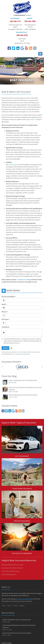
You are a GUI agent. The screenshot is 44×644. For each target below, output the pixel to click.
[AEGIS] (22, 367)
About (9, 606)
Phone (5, 312)
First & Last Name (9, 297)
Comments (5, 327)
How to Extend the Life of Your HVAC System (22, 397)
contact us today (24, 280)
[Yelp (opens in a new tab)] (26, 48)
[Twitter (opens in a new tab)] (14, 48)
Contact (15, 606)
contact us (33, 119)
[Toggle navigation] (40, 54)
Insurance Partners (11, 362)
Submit (5, 348)
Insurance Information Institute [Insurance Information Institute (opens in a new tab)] (12, 568)
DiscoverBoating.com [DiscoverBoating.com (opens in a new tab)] (9, 574)
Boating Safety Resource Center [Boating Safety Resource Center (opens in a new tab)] (13, 565)
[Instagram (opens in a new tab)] (35, 48)
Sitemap (22, 606)
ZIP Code (5, 319)
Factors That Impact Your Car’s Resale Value (22, 382)
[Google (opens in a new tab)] (22, 48)
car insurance (13, 165)
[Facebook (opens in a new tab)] (9, 48)
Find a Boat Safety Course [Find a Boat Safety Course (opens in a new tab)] (11, 571)
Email (4, 304)
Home (3, 606)
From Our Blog (9, 376)
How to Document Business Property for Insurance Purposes (22, 390)
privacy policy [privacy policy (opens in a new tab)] (26, 354)
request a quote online (25, 599)
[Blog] (30, 48)
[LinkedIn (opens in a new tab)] (18, 48)
